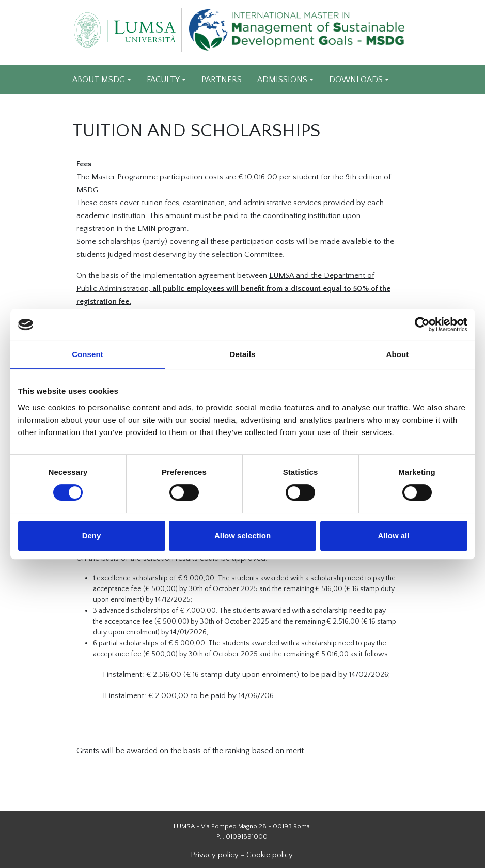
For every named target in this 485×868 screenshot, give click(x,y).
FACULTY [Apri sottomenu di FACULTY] (163, 80)
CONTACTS (241, 109)
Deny (92, 536)
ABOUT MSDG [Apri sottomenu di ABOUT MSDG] (99, 80)
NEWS (84, 109)
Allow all (394, 536)
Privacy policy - (218, 855)
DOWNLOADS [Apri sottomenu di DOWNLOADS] (356, 80)
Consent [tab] (88, 354)
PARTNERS (222, 80)
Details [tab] (243, 354)
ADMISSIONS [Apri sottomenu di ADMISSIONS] (282, 80)
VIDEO (124, 109)
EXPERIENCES (178, 109)
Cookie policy (271, 855)
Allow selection (242, 536)
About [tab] (398, 354)
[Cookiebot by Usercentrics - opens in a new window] (422, 324)
